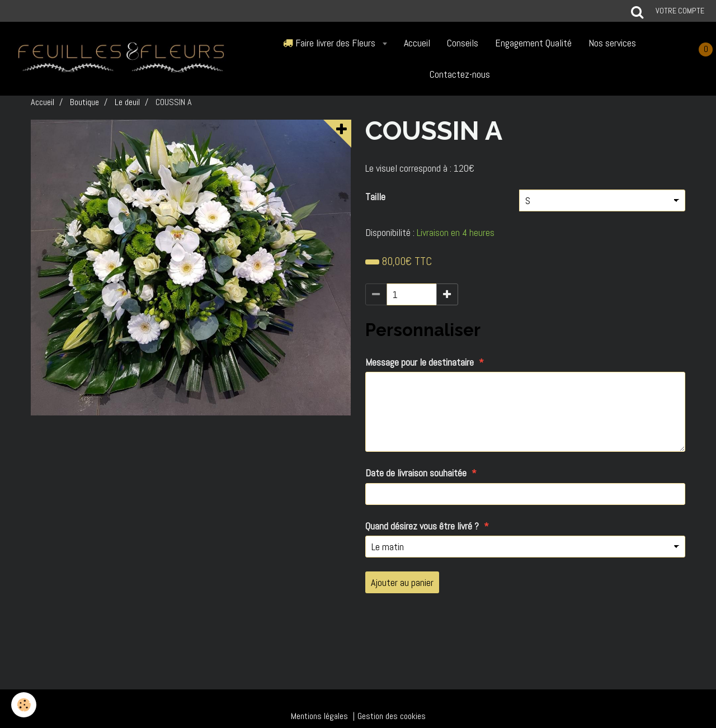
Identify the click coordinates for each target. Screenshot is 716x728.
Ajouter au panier (402, 582)
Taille (375, 197)
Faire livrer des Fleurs (330, 43)
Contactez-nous (460, 74)
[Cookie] (24, 705)
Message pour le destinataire (420, 362)
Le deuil (127, 102)
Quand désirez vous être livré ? (422, 526)
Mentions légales (319, 716)
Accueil (417, 43)
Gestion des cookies (392, 716)
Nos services (612, 43)
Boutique (84, 102)
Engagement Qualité (533, 43)
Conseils (463, 43)
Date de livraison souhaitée (416, 473)
